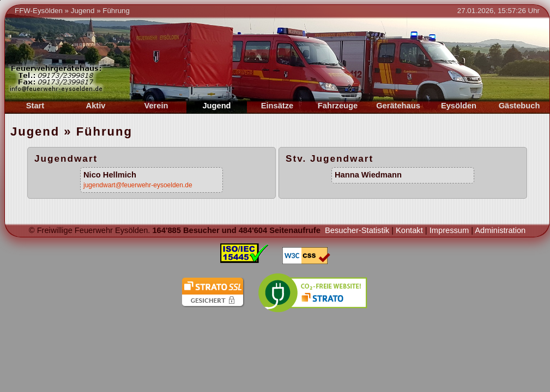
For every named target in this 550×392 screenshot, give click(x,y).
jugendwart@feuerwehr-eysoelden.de (138, 185)
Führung (116, 11)
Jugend (83, 11)
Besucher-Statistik (357, 230)
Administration (500, 230)
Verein (156, 106)
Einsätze (277, 106)
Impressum (449, 230)
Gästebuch (519, 106)
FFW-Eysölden (39, 11)
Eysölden (459, 106)
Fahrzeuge (338, 106)
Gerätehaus (398, 106)
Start (35, 106)
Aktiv (96, 106)
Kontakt (409, 230)
